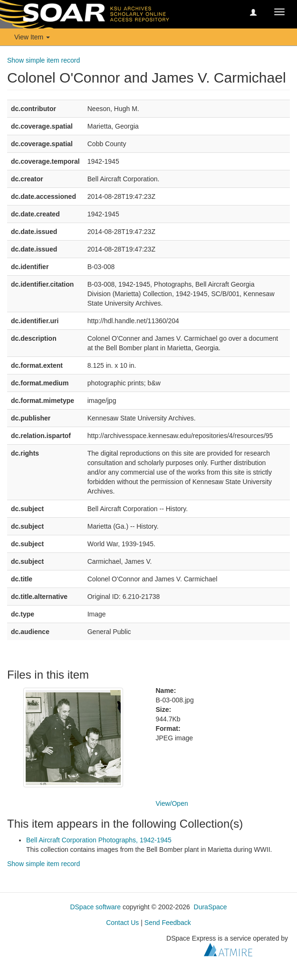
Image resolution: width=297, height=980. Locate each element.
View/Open (172, 803)
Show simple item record (43, 60)
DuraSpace (211, 907)
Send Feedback (168, 923)
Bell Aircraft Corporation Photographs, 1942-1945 (99, 840)
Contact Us (122, 923)
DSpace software (95, 907)
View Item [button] (32, 37)
